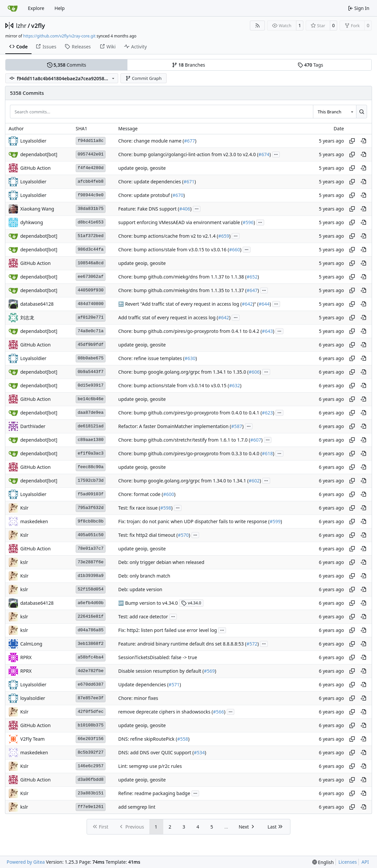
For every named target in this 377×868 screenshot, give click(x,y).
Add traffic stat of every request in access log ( (168, 317)
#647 (252, 290)
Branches (188, 65)
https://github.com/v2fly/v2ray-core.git (59, 36)
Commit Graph (144, 78)
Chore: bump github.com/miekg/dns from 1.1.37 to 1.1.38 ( (182, 277)
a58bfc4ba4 (91, 657)
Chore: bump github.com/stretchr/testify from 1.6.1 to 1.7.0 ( (184, 440)
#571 (174, 684)
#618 (267, 453)
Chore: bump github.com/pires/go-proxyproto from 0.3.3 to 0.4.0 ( (190, 453)
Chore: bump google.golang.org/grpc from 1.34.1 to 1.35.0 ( (183, 372)
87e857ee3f (91, 698)
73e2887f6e (91, 562)
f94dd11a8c (91, 141)
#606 (254, 372)
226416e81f (91, 617)
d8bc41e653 (91, 222)
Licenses (348, 862)
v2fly (38, 26)
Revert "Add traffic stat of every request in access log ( (183, 304)
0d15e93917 (91, 385)
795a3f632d (91, 508)
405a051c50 (91, 535)
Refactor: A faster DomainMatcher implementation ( (175, 426)
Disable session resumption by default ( (161, 671)
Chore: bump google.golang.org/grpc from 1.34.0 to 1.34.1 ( (183, 481)
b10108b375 (91, 725)
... (276, 154)
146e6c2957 (91, 766)
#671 (189, 182)
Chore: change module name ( (151, 141)
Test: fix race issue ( (139, 508)
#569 (209, 671)
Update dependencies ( (143, 684)
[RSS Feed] (258, 26)
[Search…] (362, 111)
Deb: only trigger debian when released (161, 562)
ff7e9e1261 (91, 807)
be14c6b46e (91, 399)
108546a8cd (91, 263)
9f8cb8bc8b (91, 521)
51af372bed (91, 236)
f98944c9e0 (91, 195)
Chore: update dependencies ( (151, 182)
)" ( (256, 304)
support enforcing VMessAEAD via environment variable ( (180, 222)
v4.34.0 (191, 603)
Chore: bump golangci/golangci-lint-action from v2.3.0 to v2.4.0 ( (188, 154)
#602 (254, 481)
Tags (310, 65)
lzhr (21, 26)
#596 (248, 222)
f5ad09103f (91, 494)
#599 (275, 521)
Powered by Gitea (26, 862)
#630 (190, 358)
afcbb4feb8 (91, 182)
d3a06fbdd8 (91, 780)
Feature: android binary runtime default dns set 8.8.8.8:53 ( (182, 644)
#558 (183, 739)
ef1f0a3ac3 (91, 453)
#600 (168, 494)
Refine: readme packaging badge (154, 793)
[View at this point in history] (363, 141)
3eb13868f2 (91, 644)
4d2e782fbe (91, 671)
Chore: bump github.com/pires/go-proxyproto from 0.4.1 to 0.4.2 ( (190, 331)
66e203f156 (91, 739)
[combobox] (335, 111)
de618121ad (91, 426)
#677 (189, 141)
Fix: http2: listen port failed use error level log (167, 630)
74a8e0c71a (91, 331)
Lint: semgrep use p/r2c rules (150, 766)
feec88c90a (91, 467)
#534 (199, 752)
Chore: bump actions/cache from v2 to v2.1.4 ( (168, 236)
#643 (267, 331)
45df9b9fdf (91, 345)
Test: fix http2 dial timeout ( (148, 535)
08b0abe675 (91, 358)
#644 (264, 304)
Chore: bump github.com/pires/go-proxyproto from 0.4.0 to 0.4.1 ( (190, 413)
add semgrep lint (137, 807)
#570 (183, 535)
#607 (256, 440)
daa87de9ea (91, 413)
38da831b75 (91, 209)
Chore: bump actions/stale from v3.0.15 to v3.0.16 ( (174, 249)
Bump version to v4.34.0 (151, 603)
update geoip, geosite (142, 168)
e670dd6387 (91, 684)
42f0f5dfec (91, 712)
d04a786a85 (91, 630)
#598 (166, 508)
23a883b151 (91, 793)
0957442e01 (91, 154)
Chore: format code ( (141, 494)
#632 (234, 385)
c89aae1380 (91, 440)
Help (60, 8)
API (365, 862)
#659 (224, 236)
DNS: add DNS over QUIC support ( (156, 752)
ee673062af (91, 277)
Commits (67, 65)
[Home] (13, 8)
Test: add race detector (143, 617)
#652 (252, 277)
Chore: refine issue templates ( (151, 358)
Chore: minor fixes (138, 698)
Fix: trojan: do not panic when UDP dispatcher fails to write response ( (194, 521)
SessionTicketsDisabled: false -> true (158, 657)
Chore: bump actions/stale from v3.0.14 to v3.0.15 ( (174, 385)
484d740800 (91, 304)
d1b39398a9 (91, 576)
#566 (219, 712)
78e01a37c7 (91, 549)
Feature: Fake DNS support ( (149, 209)
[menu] (323, 862)
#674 (264, 154)
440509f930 (91, 290)
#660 (234, 249)
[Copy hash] (352, 141)
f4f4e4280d (91, 168)
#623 (267, 413)
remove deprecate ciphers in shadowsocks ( (165, 712)
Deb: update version (140, 589)
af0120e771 (91, 317)
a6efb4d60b (91, 603)
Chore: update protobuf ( (145, 195)
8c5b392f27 (91, 752)
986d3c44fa (91, 249)
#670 (178, 195)
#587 (237, 426)
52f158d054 (91, 589)
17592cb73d (91, 481)
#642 (247, 304)
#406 (185, 209)
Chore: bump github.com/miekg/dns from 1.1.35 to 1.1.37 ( (182, 290)
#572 (252, 644)
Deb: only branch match (144, 576)
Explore (36, 8)
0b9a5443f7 (91, 372)
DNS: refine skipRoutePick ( (148, 739)
